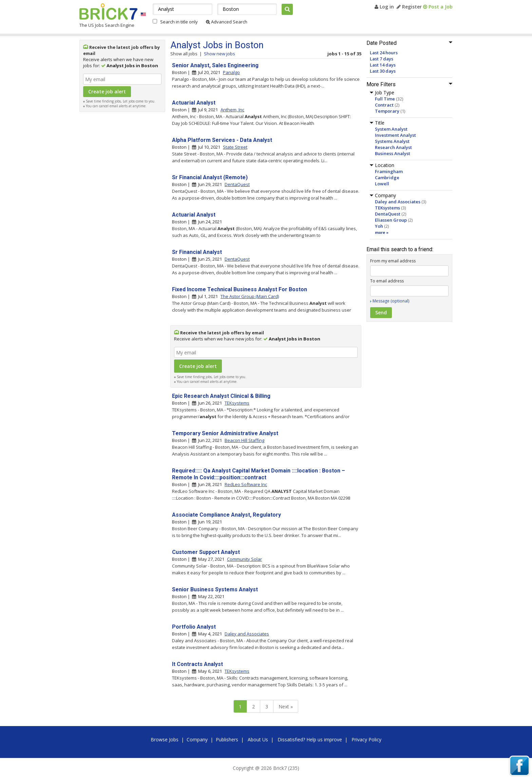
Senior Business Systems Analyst (215, 589)
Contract (384, 105)
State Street (235, 147)
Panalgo (231, 72)
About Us (258, 739)
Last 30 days (383, 71)
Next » (286, 707)
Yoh (379, 226)
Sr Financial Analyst (197, 252)
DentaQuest (388, 214)
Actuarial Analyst (194, 103)
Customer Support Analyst (206, 552)
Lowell (382, 184)
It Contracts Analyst (197, 664)
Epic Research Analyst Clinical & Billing (221, 396)
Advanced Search (227, 22)
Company (197, 739)
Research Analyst (393, 147)
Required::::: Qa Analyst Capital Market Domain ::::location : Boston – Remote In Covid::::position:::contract (259, 474)
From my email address (393, 261)
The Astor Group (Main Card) (250, 296)
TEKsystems (387, 208)
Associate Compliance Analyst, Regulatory (226, 515)
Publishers (227, 739)
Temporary (387, 111)
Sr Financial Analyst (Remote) (210, 177)
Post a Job (438, 7)
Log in (384, 7)
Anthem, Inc (232, 110)
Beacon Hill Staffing (244, 440)
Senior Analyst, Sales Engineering (215, 65)
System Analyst (391, 129)
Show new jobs (220, 54)
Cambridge (387, 178)
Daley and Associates (398, 202)
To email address (387, 281)
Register (409, 7)
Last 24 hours (384, 53)
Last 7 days (382, 59)
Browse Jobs (165, 739)
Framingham (389, 171)
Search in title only (179, 22)
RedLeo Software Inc (246, 484)
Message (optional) (391, 301)
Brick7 (108, 12)
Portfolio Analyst (194, 627)
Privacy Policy (366, 739)
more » (382, 232)
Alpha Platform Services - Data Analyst (222, 140)
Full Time (385, 99)
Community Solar (244, 559)
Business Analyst (393, 153)
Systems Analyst (392, 141)
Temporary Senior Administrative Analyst (225, 433)
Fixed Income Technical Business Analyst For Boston (240, 289)
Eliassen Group (391, 220)
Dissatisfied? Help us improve (310, 739)
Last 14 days (383, 65)
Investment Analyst (395, 135)
